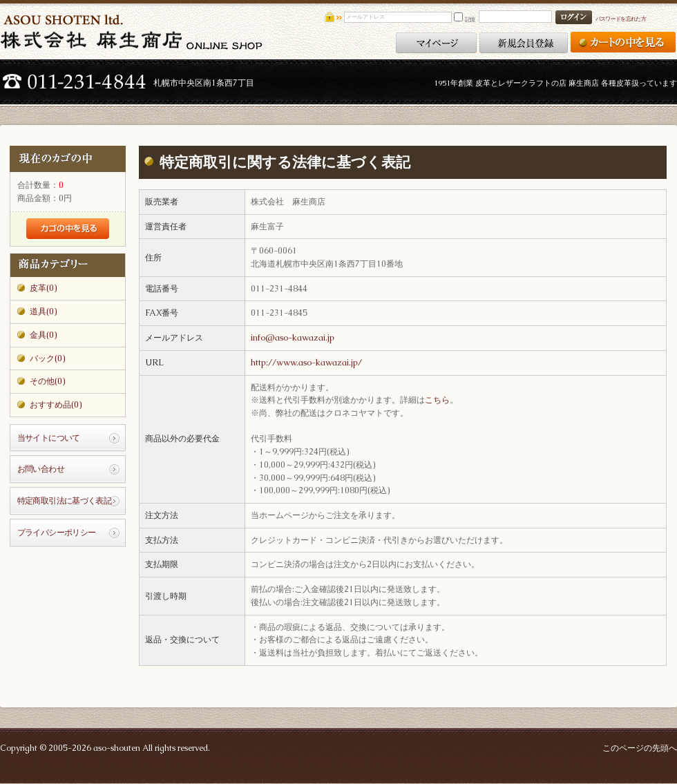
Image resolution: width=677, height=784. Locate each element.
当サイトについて (49, 438)
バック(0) (47, 358)
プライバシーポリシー (57, 533)
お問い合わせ (41, 469)
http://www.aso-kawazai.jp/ (306, 363)
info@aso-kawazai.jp (293, 338)
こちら (437, 400)
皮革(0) (43, 288)
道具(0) (43, 312)
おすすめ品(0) (56, 405)
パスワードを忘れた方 (621, 19)
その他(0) (47, 381)
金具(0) (43, 335)
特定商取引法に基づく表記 (65, 501)
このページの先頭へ (640, 748)
